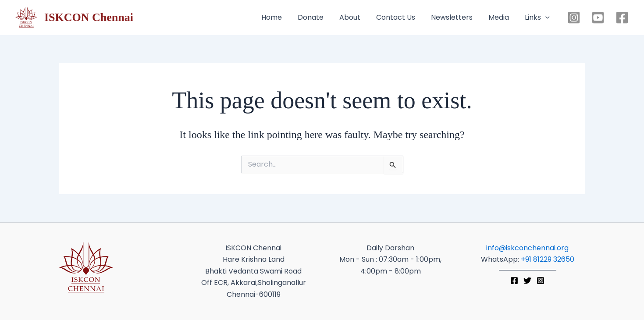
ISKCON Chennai (89, 17)
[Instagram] (574, 18)
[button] (545, 18)
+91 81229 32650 (548, 259)
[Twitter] (527, 281)
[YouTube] (598, 18)
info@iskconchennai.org (527, 248)
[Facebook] (622, 18)
